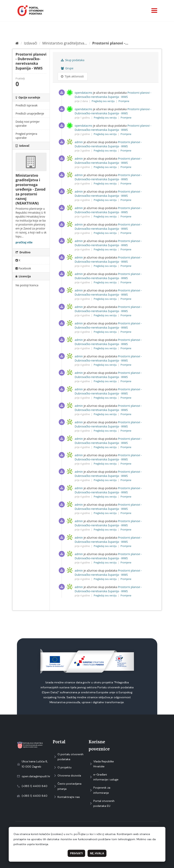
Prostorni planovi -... (110, 43)
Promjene (124, 101)
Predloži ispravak (27, 105)
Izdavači (31, 43)
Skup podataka (73, 60)
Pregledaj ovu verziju (103, 101)
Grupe (67, 68)
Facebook (23, 268)
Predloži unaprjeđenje (30, 113)
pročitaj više (24, 242)
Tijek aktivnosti (72, 76)
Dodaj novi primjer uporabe (28, 124)
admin (79, 142)
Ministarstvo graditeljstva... (65, 43)
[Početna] (17, 43)
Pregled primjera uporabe (26, 136)
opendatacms (84, 93)
